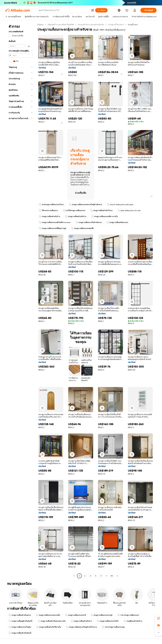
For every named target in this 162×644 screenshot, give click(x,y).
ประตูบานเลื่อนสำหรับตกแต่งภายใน (52, 621)
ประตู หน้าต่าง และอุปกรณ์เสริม (91, 25)
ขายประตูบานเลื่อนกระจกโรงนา (52, 205)
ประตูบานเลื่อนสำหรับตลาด (20, 615)
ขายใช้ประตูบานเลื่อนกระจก (74, 211)
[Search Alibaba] (64, 10)
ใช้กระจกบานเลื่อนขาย (48, 211)
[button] (92, 10)
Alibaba (40, 25)
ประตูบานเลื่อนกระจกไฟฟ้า (108, 621)
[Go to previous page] (74, 576)
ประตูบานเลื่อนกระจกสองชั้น (82, 228)
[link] (158, 618)
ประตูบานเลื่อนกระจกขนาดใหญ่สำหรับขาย (86, 205)
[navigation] (21, 301)
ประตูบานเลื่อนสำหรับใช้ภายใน (49, 627)
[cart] (127, 11)
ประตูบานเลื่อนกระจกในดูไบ (20, 627)
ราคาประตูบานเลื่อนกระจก (128, 615)
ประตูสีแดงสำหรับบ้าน (133, 621)
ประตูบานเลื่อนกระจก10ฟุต (102, 615)
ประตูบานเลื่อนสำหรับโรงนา (102, 211)
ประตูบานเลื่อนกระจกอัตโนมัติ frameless (55, 222)
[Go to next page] (117, 576)
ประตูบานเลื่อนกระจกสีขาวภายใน (105, 216)
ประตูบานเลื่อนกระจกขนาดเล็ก (48, 615)
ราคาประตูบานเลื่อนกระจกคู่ (113, 627)
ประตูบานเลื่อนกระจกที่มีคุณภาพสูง (53, 228)
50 (112, 576)
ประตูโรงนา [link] (133, 25)
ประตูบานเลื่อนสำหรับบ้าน (50, 216)
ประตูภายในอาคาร (116, 25)
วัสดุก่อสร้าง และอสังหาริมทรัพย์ (61, 25)
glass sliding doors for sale (129, 211)
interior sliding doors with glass (120, 205)
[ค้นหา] (101, 10)
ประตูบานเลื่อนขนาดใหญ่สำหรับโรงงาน (81, 627)
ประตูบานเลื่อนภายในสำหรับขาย (89, 222)
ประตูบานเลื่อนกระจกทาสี (75, 615)
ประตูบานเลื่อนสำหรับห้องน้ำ (20, 633)
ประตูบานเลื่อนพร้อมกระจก (117, 222)
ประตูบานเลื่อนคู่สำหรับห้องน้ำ (21, 621)
